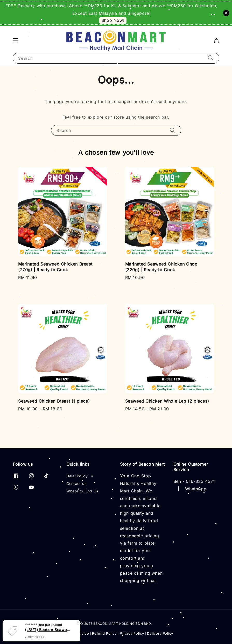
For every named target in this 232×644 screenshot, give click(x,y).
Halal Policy (77, 476)
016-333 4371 (200, 481)
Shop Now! (113, 20)
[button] (16, 41)
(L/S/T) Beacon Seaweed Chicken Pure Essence (48, 630)
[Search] (211, 58)
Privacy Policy (132, 633)
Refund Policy (104, 633)
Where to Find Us (82, 491)
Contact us (76, 483)
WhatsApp (196, 489)
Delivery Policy (160, 633)
